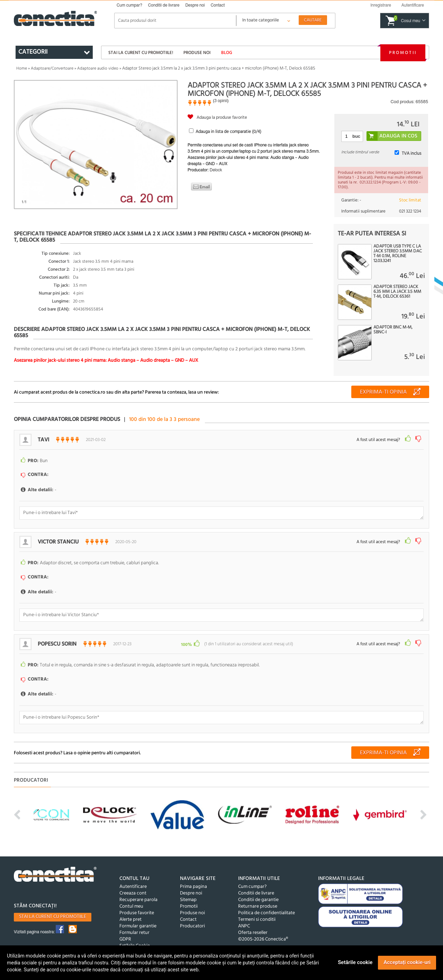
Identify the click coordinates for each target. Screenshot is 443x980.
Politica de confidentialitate (266, 913)
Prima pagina (193, 887)
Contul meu (131, 906)
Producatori (192, 926)
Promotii (403, 53)
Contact (218, 5)
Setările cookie (355, 962)
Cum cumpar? (129, 5)
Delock (216, 170)
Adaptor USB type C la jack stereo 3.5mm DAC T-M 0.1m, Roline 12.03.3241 (398, 254)
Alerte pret (130, 920)
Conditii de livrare (164, 5)
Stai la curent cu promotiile (53, 917)
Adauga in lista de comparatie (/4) (228, 132)
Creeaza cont (133, 893)
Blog (227, 53)
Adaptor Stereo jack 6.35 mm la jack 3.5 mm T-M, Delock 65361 (397, 292)
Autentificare (133, 887)
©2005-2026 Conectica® (263, 939)
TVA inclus (412, 154)
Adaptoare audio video (98, 69)
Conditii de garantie (258, 900)
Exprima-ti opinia (383, 392)
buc (356, 136)
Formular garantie (138, 926)
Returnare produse (258, 906)
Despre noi (195, 5)
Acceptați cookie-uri (407, 962)
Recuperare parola (138, 900)
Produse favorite (137, 913)
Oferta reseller (253, 933)
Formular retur (134, 933)
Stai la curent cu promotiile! (141, 53)
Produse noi (197, 53)
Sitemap (188, 900)
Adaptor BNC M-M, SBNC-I (393, 330)
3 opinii (221, 101)
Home (22, 69)
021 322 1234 (410, 211)
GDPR (125, 939)
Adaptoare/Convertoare (52, 69)
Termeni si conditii (257, 920)
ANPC (244, 926)
